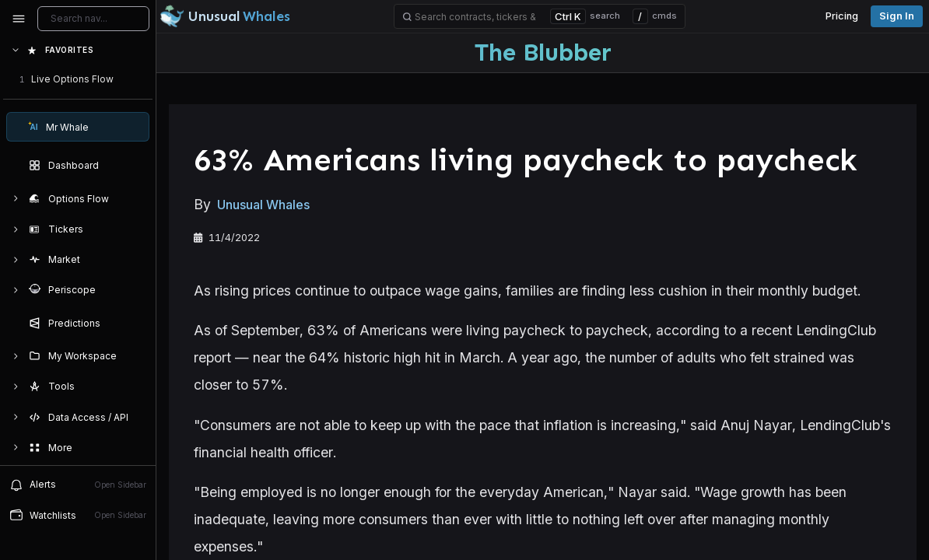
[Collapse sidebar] (19, 19)
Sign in (897, 16)
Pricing (842, 16)
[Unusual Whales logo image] (225, 16)
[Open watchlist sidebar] (78, 515)
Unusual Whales (263, 205)
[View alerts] (78, 485)
